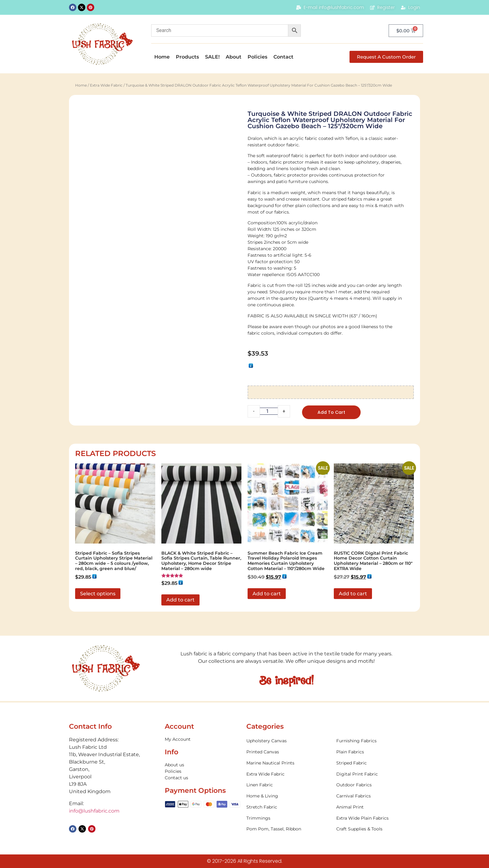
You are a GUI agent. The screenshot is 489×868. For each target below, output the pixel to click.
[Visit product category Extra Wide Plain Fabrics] (378, 819)
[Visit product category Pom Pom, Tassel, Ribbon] (288, 830)
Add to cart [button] (180, 600)
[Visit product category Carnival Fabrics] (378, 797)
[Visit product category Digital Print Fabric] (378, 774)
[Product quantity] (269, 411)
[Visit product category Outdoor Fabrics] (378, 786)
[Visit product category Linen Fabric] (288, 786)
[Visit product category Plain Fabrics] (378, 753)
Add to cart (333, 412)
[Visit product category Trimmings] (288, 819)
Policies (257, 57)
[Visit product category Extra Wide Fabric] (288, 774)
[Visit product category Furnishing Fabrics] (378, 742)
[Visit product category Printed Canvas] (288, 753)
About (234, 57)
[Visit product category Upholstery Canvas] (288, 742)
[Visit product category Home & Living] (288, 797)
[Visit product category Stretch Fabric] (288, 808)
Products (187, 57)
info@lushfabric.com (94, 811)
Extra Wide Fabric (106, 85)
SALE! (212, 57)
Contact (283, 57)
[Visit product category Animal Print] (378, 808)
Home (162, 57)
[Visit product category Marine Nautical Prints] (288, 764)
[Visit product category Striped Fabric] (378, 764)
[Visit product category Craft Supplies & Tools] (378, 830)
